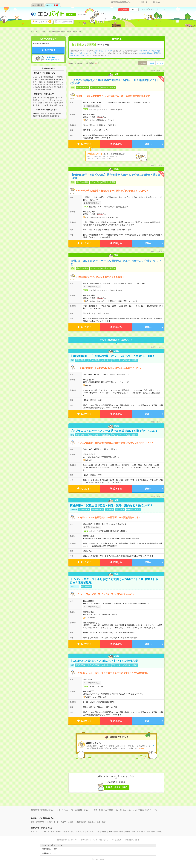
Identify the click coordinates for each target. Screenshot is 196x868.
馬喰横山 (91, 822)
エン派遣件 (38, 5)
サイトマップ (161, 9)
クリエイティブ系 (45, 100)
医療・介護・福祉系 (51, 103)
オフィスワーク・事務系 (148, 51)
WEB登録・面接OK (39, 113)
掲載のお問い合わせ (132, 840)
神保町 (110, 51)
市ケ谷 (56, 822)
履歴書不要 (55, 116)
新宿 (96, 51)
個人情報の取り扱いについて (67, 840)
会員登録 (124, 10)
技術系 (40, 103)
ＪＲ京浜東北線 (48, 77)
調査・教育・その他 (57, 105)
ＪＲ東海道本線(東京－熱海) (42, 89)
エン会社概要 (117, 840)
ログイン (134, 10)
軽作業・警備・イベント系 (135, 832)
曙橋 (98, 822)
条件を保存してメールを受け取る (52, 59)
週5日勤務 (46, 116)
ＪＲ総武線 (37, 87)
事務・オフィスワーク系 (41, 98)
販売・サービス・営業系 (60, 832)
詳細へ (148, 144)
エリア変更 (82, 15)
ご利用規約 (85, 840)
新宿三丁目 (103, 51)
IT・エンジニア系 (93, 832)
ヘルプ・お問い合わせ (148, 9)
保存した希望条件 (65, 22)
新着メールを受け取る (116, 787)
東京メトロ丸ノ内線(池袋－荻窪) (50, 84)
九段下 (63, 822)
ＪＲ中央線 (57, 87)
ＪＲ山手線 (37, 77)
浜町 (104, 822)
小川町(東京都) (80, 822)
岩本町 (70, 822)
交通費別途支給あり (55, 113)
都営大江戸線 (47, 87)
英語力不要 (37, 116)
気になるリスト (43, 21)
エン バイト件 (53, 5)
